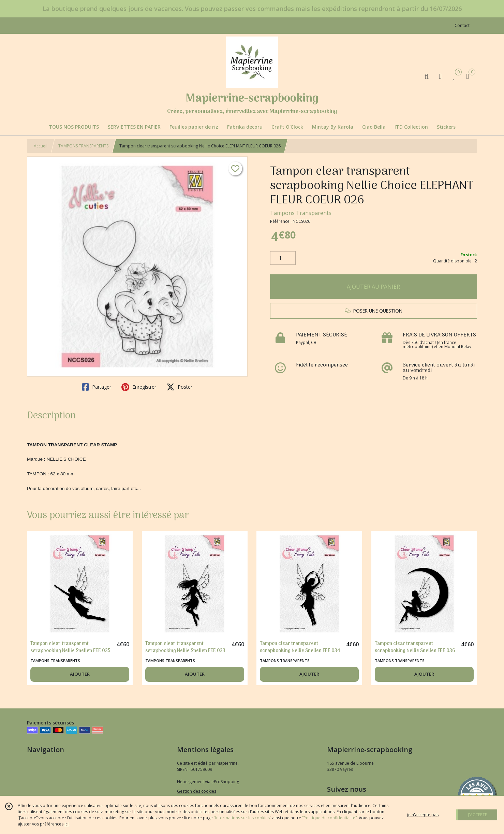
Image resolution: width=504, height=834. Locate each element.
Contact (462, 25)
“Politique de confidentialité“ (329, 818)
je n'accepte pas (423, 815)
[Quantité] (283, 258)
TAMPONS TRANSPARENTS (83, 146)
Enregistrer (139, 387)
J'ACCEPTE (477, 815)
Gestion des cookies (197, 791)
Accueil (41, 146)
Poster (179, 387)
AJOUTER (80, 674)
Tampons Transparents (301, 213)
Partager (97, 387)
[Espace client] (440, 76)
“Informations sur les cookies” (242, 818)
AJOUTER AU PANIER (373, 287)
